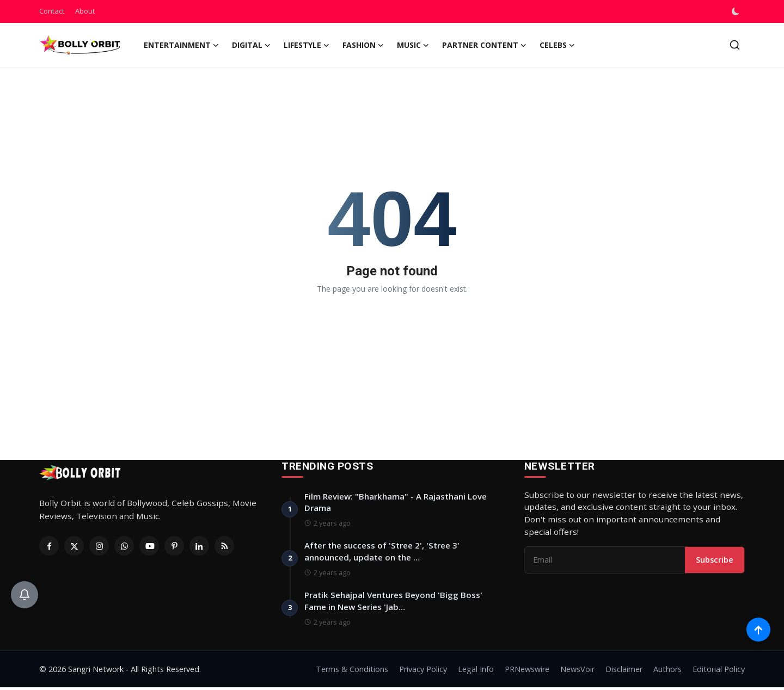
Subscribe (715, 560)
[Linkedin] (199, 546)
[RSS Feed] (224, 546)
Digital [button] (251, 45)
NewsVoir (577, 672)
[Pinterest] (174, 546)
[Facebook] (49, 546)
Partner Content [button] (484, 45)
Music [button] (413, 45)
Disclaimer (624, 672)
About (85, 11)
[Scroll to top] (758, 629)
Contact (52, 11)
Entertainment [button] (181, 45)
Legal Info (476, 672)
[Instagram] (99, 546)
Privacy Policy (423, 672)
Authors (667, 672)
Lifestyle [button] (307, 45)
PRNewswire (527, 672)
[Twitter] (74, 546)
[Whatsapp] (124, 546)
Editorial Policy (719, 672)
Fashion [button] (363, 45)
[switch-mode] (737, 11)
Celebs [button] (557, 45)
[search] (735, 45)
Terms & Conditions (352, 672)
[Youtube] (149, 546)
